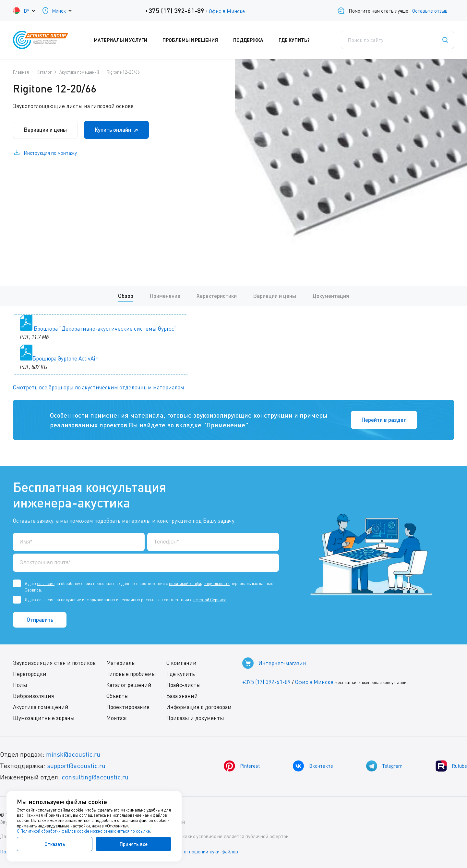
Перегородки (30, 674)
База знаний (182, 696)
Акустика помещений (41, 707)
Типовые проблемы (131, 674)
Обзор (126, 296)
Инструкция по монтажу (50, 153)
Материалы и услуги (125, 40)
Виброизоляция (34, 696)
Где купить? (299, 40)
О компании (181, 663)
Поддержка (253, 40)
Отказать (55, 844)
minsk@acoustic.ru (73, 754)
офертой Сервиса (210, 600)
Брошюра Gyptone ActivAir (65, 358)
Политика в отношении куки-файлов (198, 851)
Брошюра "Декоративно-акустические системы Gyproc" (105, 329)
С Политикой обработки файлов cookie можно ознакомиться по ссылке (83, 831)
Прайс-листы (184, 685)
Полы (20, 685)
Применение (165, 296)
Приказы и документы (195, 718)
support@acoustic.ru (76, 766)
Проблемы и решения (195, 40)
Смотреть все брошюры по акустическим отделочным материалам (99, 387)
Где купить (181, 674)
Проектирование (128, 707)
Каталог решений (129, 685)
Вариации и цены (45, 130)
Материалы (121, 663)
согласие (46, 583)
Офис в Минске (227, 11)
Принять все (134, 844)
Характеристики (217, 296)
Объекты (118, 696)
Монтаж (117, 718)
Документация (331, 296)
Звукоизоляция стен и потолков (54, 663)
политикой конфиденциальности (199, 583)
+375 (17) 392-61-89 (175, 10)
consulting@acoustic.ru (95, 777)
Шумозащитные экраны (44, 718)
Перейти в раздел (384, 420)
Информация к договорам (199, 707)
